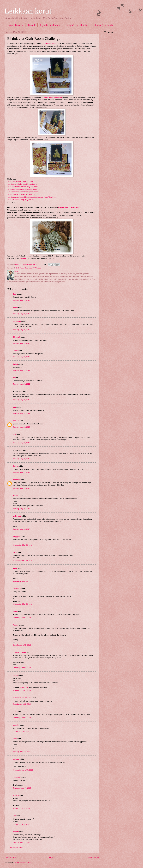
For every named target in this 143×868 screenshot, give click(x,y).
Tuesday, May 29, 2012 (21, 300)
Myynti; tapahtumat (50, 25)
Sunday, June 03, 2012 (21, 731)
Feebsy (16, 625)
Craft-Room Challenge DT (25, 268)
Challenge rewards (103, 25)
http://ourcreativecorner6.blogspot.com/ (23, 187)
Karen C (16, 495)
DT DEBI (23, 258)
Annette (16, 795)
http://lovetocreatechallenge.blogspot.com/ (24, 189)
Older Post (94, 858)
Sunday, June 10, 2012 (21, 809)
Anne (15, 739)
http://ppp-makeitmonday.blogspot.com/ (22, 192)
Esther (15, 466)
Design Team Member (77, 25)
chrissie (16, 759)
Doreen (16, 351)
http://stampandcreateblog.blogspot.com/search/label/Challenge (32, 197)
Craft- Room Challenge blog (70, 207)
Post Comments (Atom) (23, 863)
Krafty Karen (24, 687)
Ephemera (17, 321)
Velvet (15, 611)
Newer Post (10, 858)
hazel (15, 552)
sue (14, 378)
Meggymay (17, 537)
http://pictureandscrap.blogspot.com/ (21, 200)
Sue (14, 434)
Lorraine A (17, 589)
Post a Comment (16, 847)
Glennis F (17, 337)
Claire (15, 711)
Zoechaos (17, 480)
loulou (15, 308)
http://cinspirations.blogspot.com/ (20, 182)
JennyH (16, 832)
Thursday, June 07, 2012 (22, 788)
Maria (15, 568)
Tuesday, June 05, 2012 (22, 752)
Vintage (38, 268)
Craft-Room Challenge (53, 97)
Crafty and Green (20, 652)
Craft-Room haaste (49, 44)
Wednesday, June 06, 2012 (23, 770)
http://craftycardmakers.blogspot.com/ (22, 194)
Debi (15, 294)
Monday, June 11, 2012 (21, 843)
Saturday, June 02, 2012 (22, 618)
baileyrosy (17, 516)
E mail (32, 25)
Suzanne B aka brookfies (23, 698)
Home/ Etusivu (15, 25)
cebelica (16, 725)
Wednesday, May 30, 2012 (23, 545)
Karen (15, 675)
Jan (15, 407)
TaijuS (15, 364)
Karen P (16, 421)
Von (14, 816)
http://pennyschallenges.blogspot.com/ (22, 184)
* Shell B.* (17, 777)
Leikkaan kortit (28, 11)
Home (52, 858)
